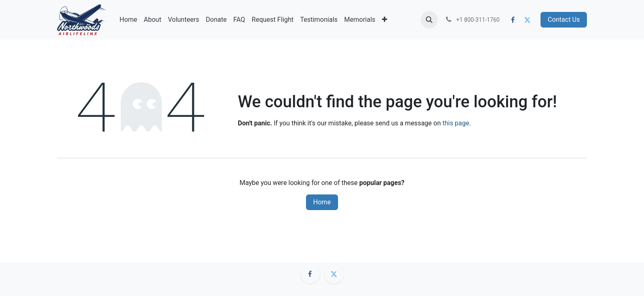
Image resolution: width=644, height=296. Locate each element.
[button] (429, 20)
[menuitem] (128, 20)
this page (456, 123)
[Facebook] (513, 20)
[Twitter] (527, 20)
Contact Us (564, 20)
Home (322, 202)
